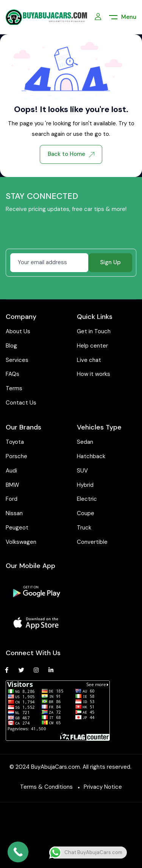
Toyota (15, 442)
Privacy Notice (103, 787)
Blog (11, 346)
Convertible (92, 542)
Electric (87, 499)
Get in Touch (94, 331)
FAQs (12, 374)
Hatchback (91, 456)
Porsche (16, 456)
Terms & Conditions (46, 787)
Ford (12, 499)
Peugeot (17, 528)
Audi (11, 471)
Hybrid (85, 485)
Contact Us (21, 403)
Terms (14, 388)
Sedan (85, 442)
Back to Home (71, 154)
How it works (94, 374)
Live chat (89, 360)
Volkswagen (21, 542)
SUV (82, 471)
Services (17, 360)
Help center (92, 346)
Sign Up (110, 262)
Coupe (86, 513)
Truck (84, 528)
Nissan (14, 513)
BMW (12, 485)
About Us (18, 331)
